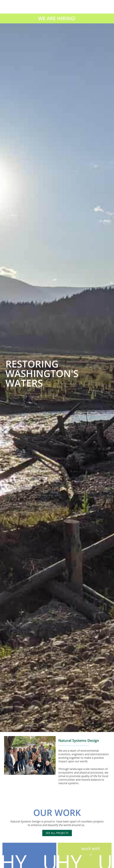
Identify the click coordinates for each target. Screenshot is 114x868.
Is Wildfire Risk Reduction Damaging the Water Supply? (85, 818)
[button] (4, 367)
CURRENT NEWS (26, 505)
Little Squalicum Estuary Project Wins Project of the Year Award (85, 763)
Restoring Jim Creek (17, 761)
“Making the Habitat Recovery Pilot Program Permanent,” (57, 563)
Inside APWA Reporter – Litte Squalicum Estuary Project (22, 818)
